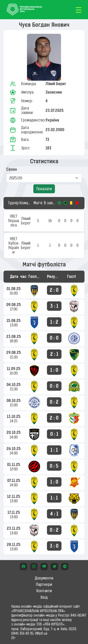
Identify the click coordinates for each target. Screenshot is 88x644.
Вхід (44, 597)
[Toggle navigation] (79, 10)
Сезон (12, 169)
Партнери (44, 584)
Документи (44, 578)
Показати (44, 189)
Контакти (44, 591)
